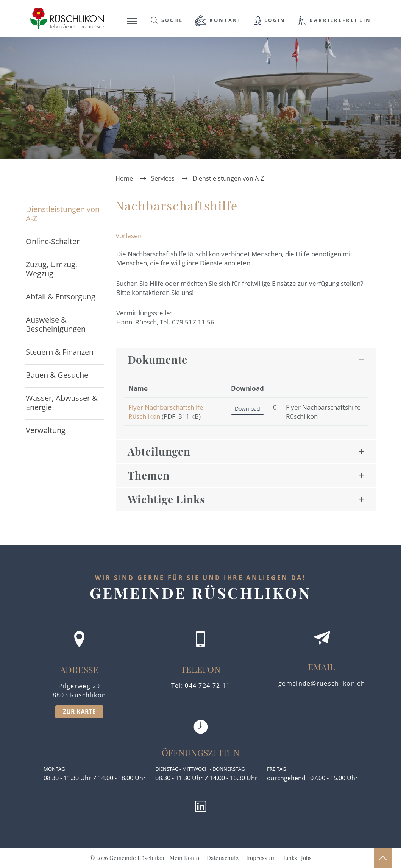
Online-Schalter (53, 241)
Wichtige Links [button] (166, 499)
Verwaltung (46, 430)
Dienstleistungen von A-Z (63, 214)
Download (247, 409)
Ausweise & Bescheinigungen (56, 324)
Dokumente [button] (158, 359)
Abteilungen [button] (159, 451)
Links (290, 858)
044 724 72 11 (207, 686)
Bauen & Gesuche (57, 375)
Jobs (306, 858)
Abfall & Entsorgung (61, 297)
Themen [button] (149, 475)
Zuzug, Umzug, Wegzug (51, 269)
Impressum (261, 858)
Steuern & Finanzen (60, 352)
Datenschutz (223, 858)
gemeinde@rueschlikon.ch (322, 683)
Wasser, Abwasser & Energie (62, 403)
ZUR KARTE (79, 712)
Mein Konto (184, 858)
